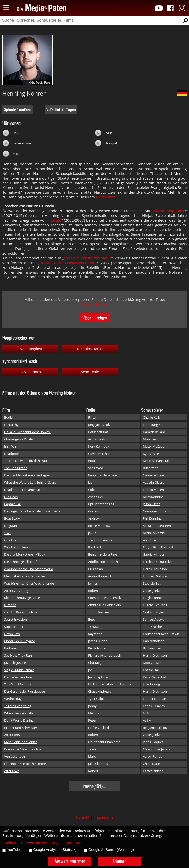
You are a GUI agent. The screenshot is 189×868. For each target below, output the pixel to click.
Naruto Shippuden (169, 211)
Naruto (55, 220)
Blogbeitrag (106, 197)
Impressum (103, 817)
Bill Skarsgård (153, 648)
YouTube (14, 850)
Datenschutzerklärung (40, 843)
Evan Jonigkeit (30, 349)
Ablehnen (119, 861)
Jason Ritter (151, 504)
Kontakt (83, 817)
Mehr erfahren (95, 304)
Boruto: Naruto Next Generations (68, 263)
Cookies (9, 843)
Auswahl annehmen (70, 861)
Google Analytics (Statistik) (55, 850)
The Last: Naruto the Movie (87, 258)
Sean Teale (90, 372)
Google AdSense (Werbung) (111, 850)
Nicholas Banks (90, 349)
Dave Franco (30, 372)
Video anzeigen (94, 318)
